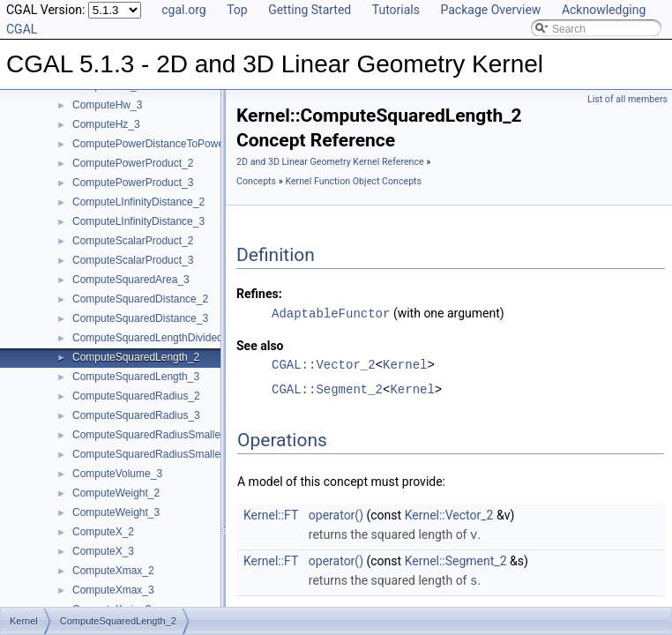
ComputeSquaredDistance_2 (140, 299)
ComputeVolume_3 (117, 474)
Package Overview (490, 10)
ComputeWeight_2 (116, 493)
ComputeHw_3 (107, 105)
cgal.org (183, 10)
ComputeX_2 (103, 532)
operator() (336, 514)
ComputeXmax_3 (113, 590)
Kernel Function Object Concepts (353, 181)
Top (237, 10)
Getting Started (310, 10)
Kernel (405, 364)
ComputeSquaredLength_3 (136, 377)
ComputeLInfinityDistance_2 (138, 202)
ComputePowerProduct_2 (133, 163)
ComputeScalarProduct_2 (133, 241)
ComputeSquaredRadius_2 (136, 396)
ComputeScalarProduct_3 (133, 260)
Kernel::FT (271, 514)
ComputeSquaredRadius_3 (136, 415)
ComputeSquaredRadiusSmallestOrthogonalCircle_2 (196, 435)
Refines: (259, 294)
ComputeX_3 (103, 551)
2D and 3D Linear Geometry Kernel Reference (330, 162)
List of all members (627, 99)
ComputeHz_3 (106, 124)
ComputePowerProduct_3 (133, 183)
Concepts (256, 181)
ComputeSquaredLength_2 (136, 357)
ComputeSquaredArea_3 (131, 280)
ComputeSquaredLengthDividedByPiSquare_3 (182, 338)
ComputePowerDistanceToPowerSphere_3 (173, 144)
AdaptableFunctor (331, 313)
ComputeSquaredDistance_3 (140, 318)
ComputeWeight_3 (116, 512)
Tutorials (396, 10)
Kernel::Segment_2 (456, 559)
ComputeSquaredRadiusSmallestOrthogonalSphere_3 (200, 454)
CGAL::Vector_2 (324, 364)
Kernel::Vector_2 (449, 514)
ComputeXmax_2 (113, 571)
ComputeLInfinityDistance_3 (138, 221)
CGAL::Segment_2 (327, 388)
